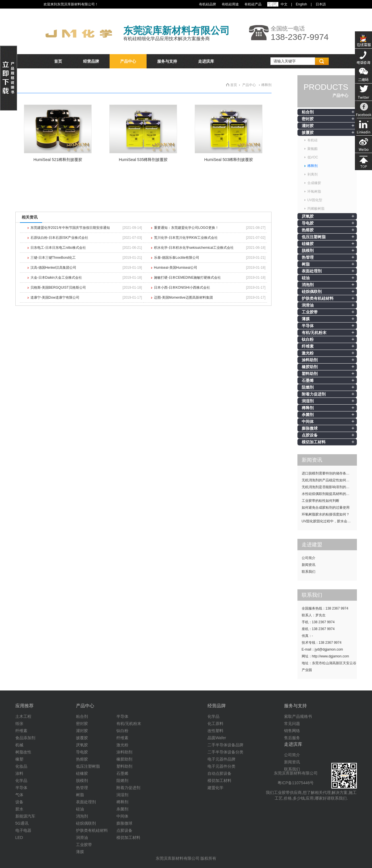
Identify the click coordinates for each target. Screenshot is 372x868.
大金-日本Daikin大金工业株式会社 (56, 278)
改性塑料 (215, 731)
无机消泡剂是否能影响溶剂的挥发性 (329, 487)
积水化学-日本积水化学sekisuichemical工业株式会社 (194, 248)
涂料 (19, 773)
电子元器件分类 (221, 766)
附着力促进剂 (314, 394)
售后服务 (292, 738)
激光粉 (308, 353)
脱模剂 (308, 250)
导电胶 (308, 223)
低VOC (313, 157)
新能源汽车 (25, 816)
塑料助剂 (310, 374)
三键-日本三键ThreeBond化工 (53, 258)
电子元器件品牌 (221, 759)
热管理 (308, 257)
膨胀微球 (310, 428)
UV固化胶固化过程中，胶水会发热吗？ (329, 521)
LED (19, 838)
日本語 (321, 4)
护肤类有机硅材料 (318, 298)
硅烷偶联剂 (312, 292)
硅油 (306, 278)
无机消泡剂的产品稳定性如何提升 (327, 480)
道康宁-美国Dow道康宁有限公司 (55, 298)
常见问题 (292, 724)
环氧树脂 (314, 191)
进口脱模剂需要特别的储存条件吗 (327, 473)
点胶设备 (310, 435)
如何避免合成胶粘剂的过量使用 (326, 508)
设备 (19, 802)
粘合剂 (308, 112)
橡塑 (19, 759)
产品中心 (128, 61)
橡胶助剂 (310, 367)
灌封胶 (308, 126)
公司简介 (309, 558)
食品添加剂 (25, 738)
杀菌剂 (308, 415)
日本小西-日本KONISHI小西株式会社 (182, 288)
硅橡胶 (308, 244)
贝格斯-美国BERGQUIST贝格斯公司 (58, 288)
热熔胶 (308, 230)
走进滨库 (206, 61)
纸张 (19, 724)
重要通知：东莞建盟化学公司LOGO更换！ (186, 228)
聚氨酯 (313, 149)
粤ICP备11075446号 (296, 783)
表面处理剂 (312, 271)
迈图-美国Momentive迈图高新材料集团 (183, 298)
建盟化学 (215, 788)
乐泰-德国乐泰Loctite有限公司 (177, 258)
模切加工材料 (314, 442)
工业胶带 (310, 312)
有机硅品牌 (207, 4)
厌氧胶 (308, 216)
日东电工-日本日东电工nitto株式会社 (58, 248)
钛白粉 (308, 339)
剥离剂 (313, 174)
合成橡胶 (314, 183)
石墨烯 (308, 380)
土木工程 (23, 716)
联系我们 (309, 572)
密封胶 (308, 119)
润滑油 (308, 305)
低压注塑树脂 (314, 237)
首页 (58, 61)
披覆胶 (308, 133)
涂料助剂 (310, 360)
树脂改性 (23, 752)
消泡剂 (308, 285)
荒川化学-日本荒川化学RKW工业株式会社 (186, 238)
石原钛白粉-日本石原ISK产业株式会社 (59, 238)
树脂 (306, 264)
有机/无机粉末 (314, 333)
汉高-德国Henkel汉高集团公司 (53, 268)
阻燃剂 (308, 387)
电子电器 (23, 830)
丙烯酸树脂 (316, 209)
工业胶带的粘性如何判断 (320, 501)
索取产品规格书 (298, 716)
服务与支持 (167, 61)
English (301, 4)
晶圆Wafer (217, 738)
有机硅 (313, 140)
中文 (284, 4)
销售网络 (292, 731)
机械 (19, 745)
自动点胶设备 (219, 773)
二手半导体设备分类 (225, 752)
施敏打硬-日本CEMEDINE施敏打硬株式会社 (187, 278)
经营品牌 (91, 61)
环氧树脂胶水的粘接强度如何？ (326, 514)
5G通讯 (22, 823)
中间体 (308, 421)
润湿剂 (308, 401)
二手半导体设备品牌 (225, 745)
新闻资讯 (309, 565)
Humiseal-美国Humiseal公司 (176, 268)
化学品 (21, 781)
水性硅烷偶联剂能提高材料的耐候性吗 (329, 494)
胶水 (19, 809)
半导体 (308, 326)
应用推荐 (24, 706)
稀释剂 (313, 166)
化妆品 (21, 766)
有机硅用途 (230, 4)
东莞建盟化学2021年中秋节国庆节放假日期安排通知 (70, 228)
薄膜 (306, 319)
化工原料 (215, 724)
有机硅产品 (253, 4)
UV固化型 (315, 200)
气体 (19, 795)
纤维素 (308, 346)
